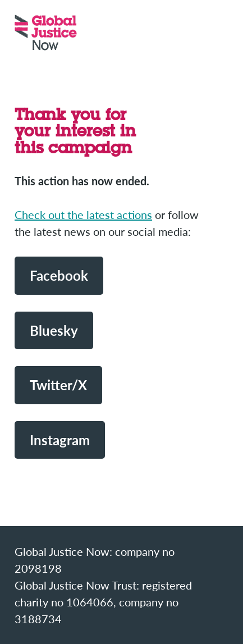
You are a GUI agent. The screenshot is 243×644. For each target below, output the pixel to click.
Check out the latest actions (83, 214)
